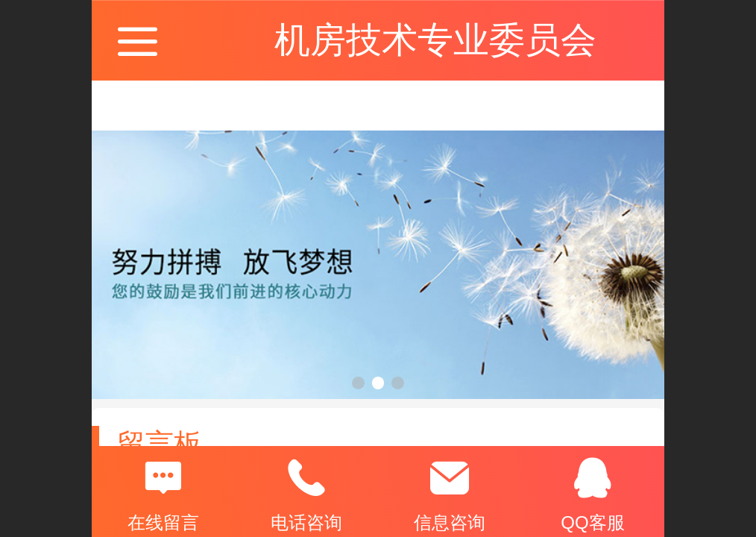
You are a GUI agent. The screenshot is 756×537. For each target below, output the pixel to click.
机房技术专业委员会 (435, 40)
